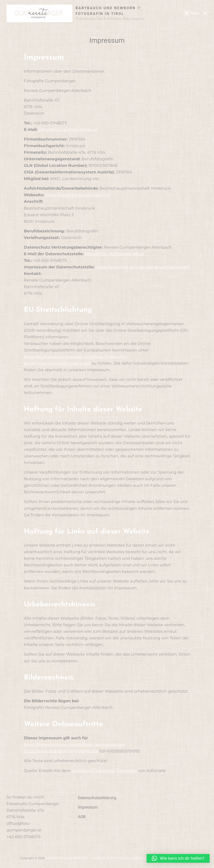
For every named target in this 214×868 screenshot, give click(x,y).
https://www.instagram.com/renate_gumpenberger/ (75, 745)
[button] (178, 858)
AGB (82, 817)
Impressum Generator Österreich (104, 771)
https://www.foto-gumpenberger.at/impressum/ (143, 267)
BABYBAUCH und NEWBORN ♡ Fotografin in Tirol (81, 858)
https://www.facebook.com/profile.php (61, 751)
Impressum (88, 807)
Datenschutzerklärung (97, 798)
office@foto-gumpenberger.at (68, 130)
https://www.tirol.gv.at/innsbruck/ (78, 195)
